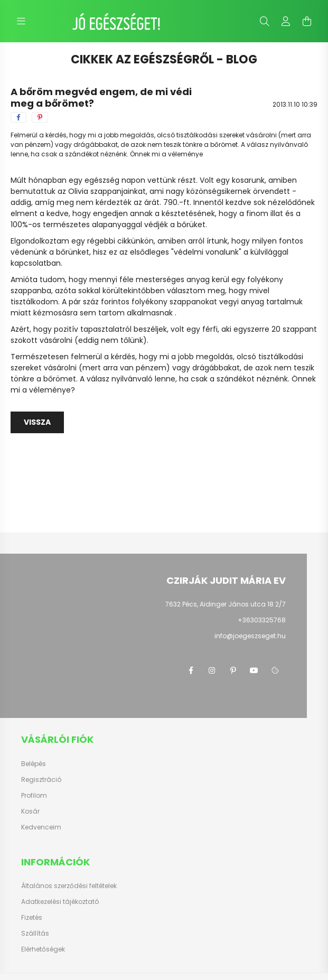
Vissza (37, 422)
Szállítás (35, 934)
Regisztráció (41, 780)
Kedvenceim (41, 827)
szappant (300, 329)
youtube (254, 670)
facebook (191, 670)
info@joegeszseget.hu (250, 636)
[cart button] (307, 21)
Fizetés (32, 918)
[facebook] (18, 117)
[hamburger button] (21, 21)
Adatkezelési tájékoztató (60, 902)
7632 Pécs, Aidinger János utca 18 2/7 (226, 604)
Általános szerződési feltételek (69, 886)
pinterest (233, 670)
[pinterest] (40, 117)
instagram (212, 670)
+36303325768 (262, 620)
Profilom (34, 796)
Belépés (34, 764)
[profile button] (286, 21)
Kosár (30, 811)
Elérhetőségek (43, 949)
